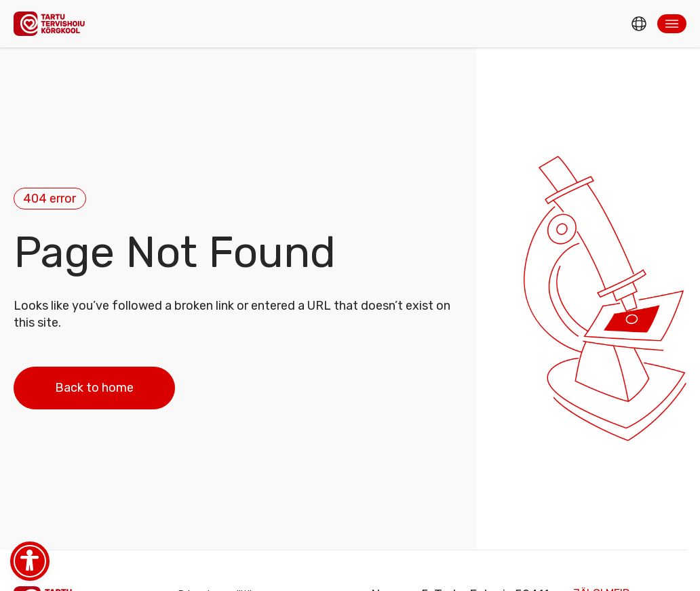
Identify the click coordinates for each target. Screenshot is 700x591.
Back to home (94, 388)
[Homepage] (53, 23)
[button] (672, 24)
